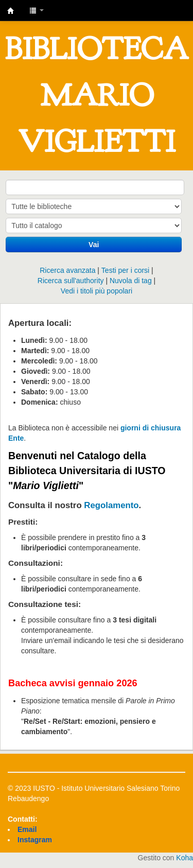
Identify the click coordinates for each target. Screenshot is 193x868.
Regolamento (111, 505)
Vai (94, 245)
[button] (37, 10)
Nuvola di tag (131, 281)
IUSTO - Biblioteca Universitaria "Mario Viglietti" (11, 11)
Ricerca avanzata (67, 270)
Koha (185, 858)
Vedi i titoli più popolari (97, 291)
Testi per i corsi (125, 270)
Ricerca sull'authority (71, 281)
